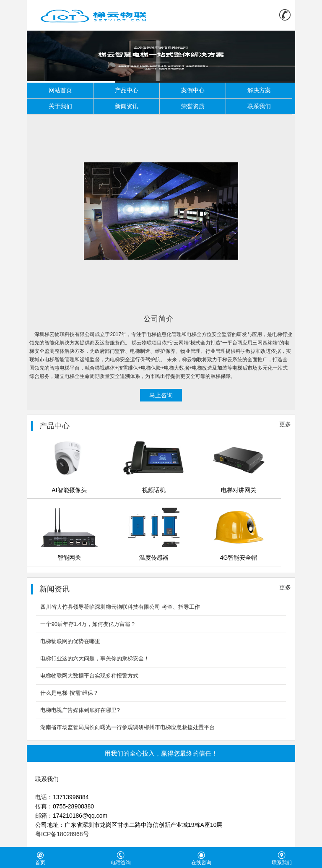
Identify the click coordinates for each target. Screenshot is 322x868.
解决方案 (259, 90)
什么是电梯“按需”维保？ (69, 693)
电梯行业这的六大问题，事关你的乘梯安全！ (95, 658)
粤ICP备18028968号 (62, 834)
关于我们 (60, 106)
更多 (285, 424)
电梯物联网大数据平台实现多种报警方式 (89, 676)
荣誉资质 (193, 106)
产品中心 (127, 90)
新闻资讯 (127, 106)
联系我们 (259, 106)
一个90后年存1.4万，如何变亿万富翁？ (88, 624)
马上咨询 (161, 395)
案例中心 (193, 90)
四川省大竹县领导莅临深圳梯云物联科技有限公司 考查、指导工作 (120, 607)
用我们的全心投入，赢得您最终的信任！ (161, 753)
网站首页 (60, 90)
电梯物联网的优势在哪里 (70, 641)
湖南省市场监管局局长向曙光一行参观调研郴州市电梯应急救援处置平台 (127, 727)
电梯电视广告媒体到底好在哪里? (80, 710)
